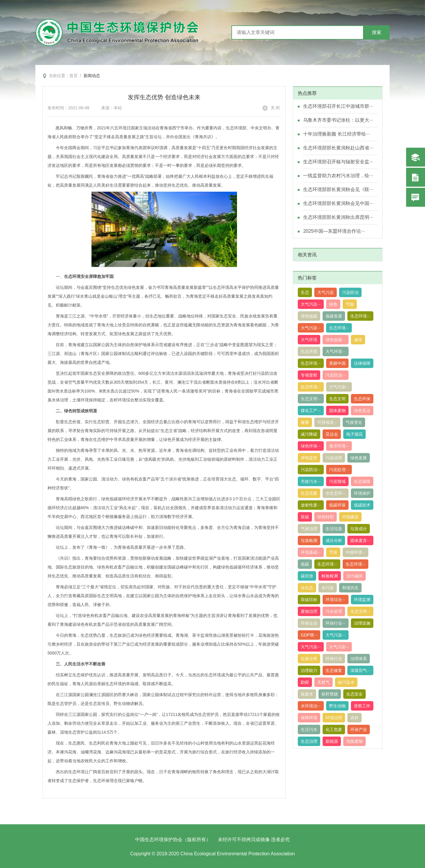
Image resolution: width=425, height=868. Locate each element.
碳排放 (307, 576)
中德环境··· (356, 552)
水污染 (328, 588)
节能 (350, 304)
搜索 (377, 32)
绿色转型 (326, 517)
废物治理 (309, 611)
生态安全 (354, 694)
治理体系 (359, 659)
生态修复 (334, 670)
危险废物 (354, 741)
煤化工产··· (311, 411)
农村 (354, 718)
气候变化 (354, 422)
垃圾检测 (309, 540)
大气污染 (326, 292)
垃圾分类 (309, 659)
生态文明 (337, 399)
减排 (358, 340)
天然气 (323, 682)
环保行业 (334, 659)
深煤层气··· (360, 670)
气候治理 (309, 529)
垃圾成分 (359, 529)
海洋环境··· (339, 446)
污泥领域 (337, 481)
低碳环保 (337, 505)
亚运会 (332, 434)
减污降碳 (309, 434)
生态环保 (362, 399)
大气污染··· (311, 304)
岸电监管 (309, 458)
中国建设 (350, 517)
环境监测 (362, 600)
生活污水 (309, 729)
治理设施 (362, 623)
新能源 (332, 741)
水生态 (307, 588)
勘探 (305, 682)
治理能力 (309, 670)
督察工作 (362, 706)
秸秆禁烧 (330, 694)
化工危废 (334, 729)
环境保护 (362, 493)
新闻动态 (92, 76)
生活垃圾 (334, 529)
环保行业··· (336, 623)
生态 (305, 292)
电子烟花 (354, 434)
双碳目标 (309, 600)
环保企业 (309, 623)
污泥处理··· (339, 470)
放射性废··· (311, 505)
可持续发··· (327, 422)
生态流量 (309, 493)
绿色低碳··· (336, 340)
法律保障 (362, 363)
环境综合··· (336, 600)
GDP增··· (309, 635)
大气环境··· (336, 351)
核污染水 (346, 682)
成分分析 (334, 540)
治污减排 (354, 576)
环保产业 (359, 729)
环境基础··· (311, 552)
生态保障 (362, 481)
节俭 (333, 552)
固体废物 (337, 411)
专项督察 (309, 375)
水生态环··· (336, 493)
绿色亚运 (362, 411)
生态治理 (309, 741)
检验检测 (330, 576)
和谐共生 (350, 588)
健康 (305, 422)
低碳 (305, 564)
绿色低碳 (309, 316)
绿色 (333, 304)
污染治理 (334, 458)
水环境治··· (311, 706)
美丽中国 (337, 363)
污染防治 (350, 292)
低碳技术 (362, 505)
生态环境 (309, 351)
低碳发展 (334, 316)
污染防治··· (336, 375)
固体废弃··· (360, 540)
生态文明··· (311, 399)
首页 (73, 76)
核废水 (307, 694)
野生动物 (337, 706)
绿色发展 (359, 458)
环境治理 (334, 718)
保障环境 (309, 718)
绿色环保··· (311, 446)
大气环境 (309, 340)
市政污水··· (311, 481)
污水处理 (334, 611)
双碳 (305, 517)
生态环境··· (360, 316)
